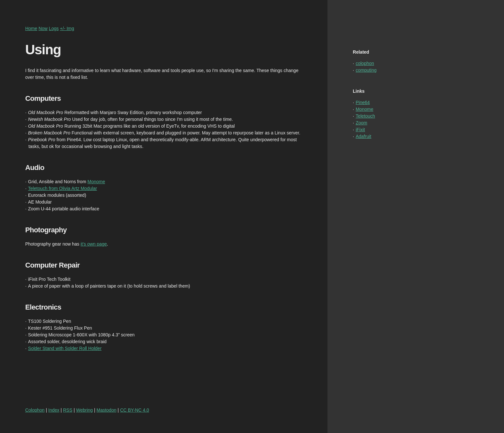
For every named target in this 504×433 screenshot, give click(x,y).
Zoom (361, 123)
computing (366, 70)
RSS (68, 410)
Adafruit (363, 136)
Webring (84, 410)
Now (43, 28)
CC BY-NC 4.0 (134, 410)
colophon (365, 63)
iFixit (360, 130)
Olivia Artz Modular (78, 188)
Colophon (35, 410)
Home (31, 28)
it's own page (94, 244)
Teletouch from (44, 188)
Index (54, 410)
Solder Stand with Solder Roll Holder (65, 348)
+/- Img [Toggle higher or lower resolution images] (67, 28)
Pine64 (363, 102)
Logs (54, 28)
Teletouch (365, 116)
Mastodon (107, 410)
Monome (96, 182)
